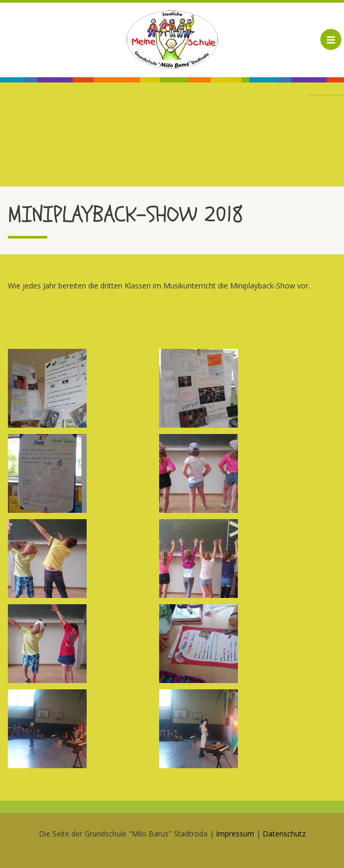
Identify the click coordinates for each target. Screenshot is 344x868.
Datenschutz (284, 834)
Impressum (235, 834)
